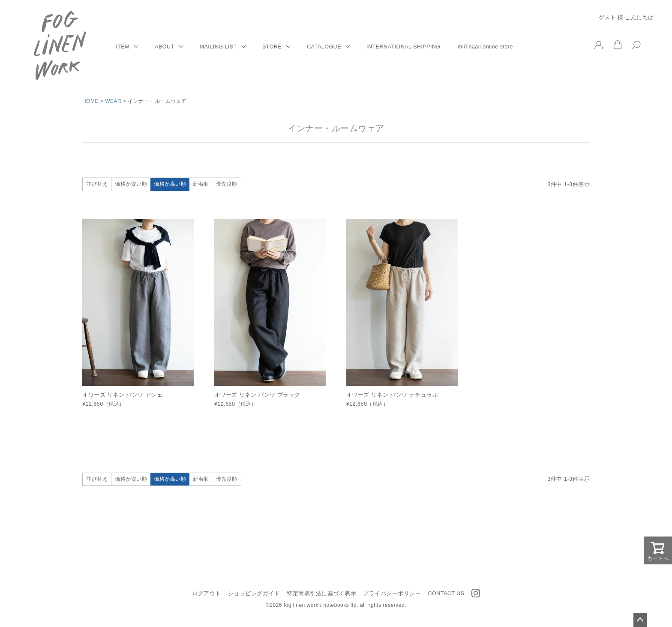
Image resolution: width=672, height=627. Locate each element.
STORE (272, 47)
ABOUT (165, 47)
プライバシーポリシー (392, 594)
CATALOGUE (324, 47)
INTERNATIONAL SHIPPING (403, 47)
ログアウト (207, 594)
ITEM (123, 47)
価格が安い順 (131, 184)
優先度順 (227, 184)
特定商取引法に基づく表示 (321, 594)
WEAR (113, 101)
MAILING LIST (218, 47)
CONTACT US (446, 594)
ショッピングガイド (254, 594)
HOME (90, 101)
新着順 (201, 184)
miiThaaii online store (485, 47)
